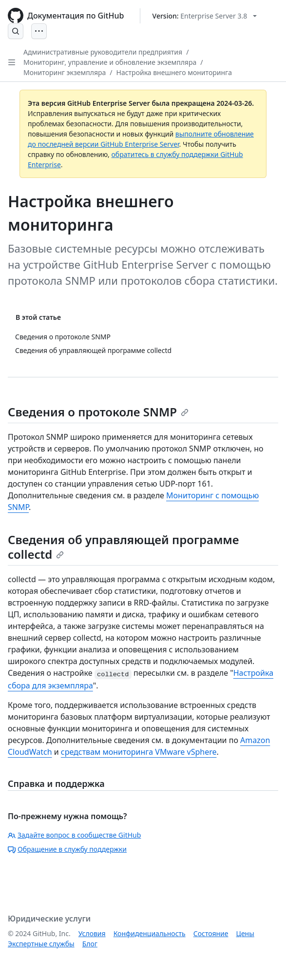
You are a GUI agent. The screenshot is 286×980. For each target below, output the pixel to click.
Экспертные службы (41, 944)
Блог (90, 944)
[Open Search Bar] (16, 31)
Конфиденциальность (150, 933)
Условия (92, 933)
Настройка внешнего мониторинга (174, 72)
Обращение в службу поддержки (67, 849)
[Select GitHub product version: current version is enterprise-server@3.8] (205, 16)
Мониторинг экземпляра (65, 72)
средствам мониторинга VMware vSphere (139, 752)
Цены (245, 933)
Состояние (211, 933)
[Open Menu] (39, 31)
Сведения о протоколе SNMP (98, 412)
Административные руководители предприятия (103, 52)
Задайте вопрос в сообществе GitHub (74, 835)
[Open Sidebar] (12, 62)
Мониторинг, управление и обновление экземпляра (110, 62)
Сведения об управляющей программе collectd (124, 547)
